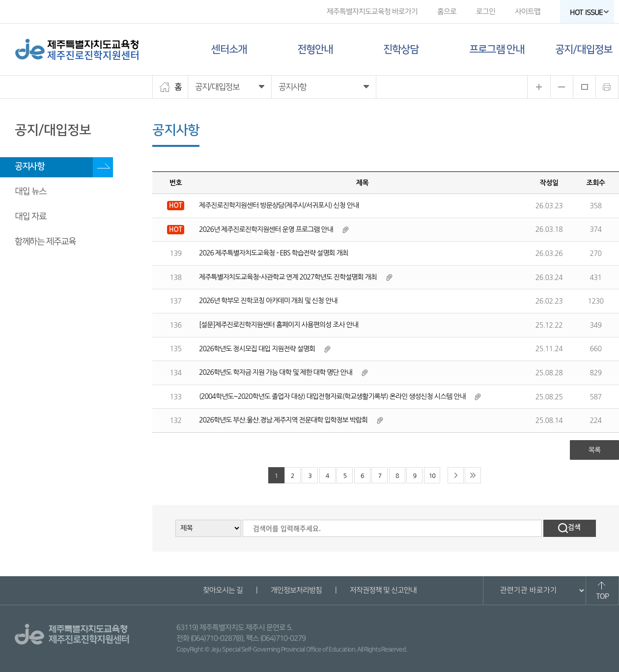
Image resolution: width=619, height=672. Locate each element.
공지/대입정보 (584, 49)
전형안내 (315, 49)
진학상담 (401, 49)
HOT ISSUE (590, 13)
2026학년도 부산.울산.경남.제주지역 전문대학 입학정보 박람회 (283, 420)
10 (432, 476)
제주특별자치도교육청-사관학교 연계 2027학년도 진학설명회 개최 (288, 277)
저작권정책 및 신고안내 (383, 590)
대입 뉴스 (30, 192)
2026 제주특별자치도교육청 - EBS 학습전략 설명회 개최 (274, 253)
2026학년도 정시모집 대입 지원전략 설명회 (257, 349)
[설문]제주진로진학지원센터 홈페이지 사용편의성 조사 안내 (279, 325)
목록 (594, 450)
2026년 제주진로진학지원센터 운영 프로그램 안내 (266, 229)
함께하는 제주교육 (45, 242)
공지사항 (29, 167)
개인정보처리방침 (296, 590)
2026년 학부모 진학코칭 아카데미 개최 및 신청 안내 (268, 301)
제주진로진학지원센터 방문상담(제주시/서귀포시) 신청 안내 (279, 205)
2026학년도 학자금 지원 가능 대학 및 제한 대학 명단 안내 (276, 372)
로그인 (486, 12)
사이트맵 (528, 12)
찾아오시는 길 (222, 590)
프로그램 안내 (497, 49)
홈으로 (447, 12)
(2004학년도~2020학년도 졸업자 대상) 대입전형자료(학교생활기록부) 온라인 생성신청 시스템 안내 (332, 396)
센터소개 (229, 49)
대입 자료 (30, 217)
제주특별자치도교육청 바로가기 (372, 12)
